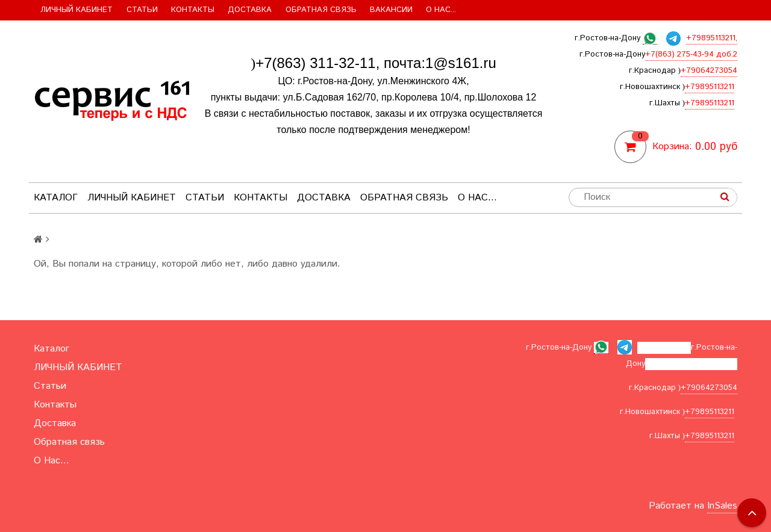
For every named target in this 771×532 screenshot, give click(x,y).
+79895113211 (710, 87)
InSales (722, 506)
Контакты (193, 10)
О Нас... (441, 10)
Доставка (250, 10)
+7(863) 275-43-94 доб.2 (691, 54)
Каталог (56, 198)
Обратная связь (321, 10)
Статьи (142, 10)
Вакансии (391, 10)
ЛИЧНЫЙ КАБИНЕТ (76, 10)
